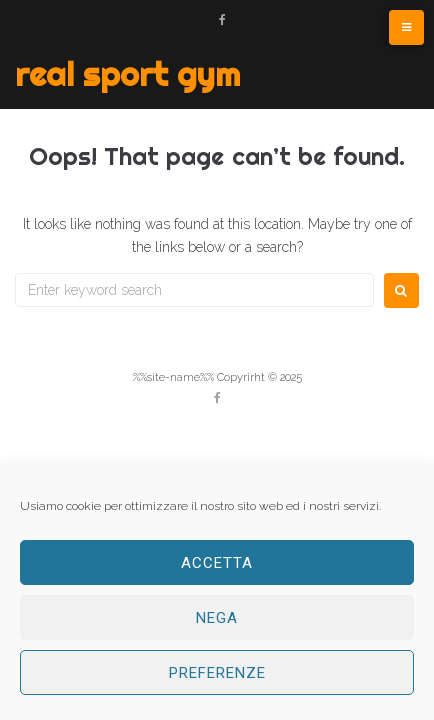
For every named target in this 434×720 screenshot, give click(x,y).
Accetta (217, 563)
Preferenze (217, 673)
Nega (217, 618)
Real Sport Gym (127, 74)
